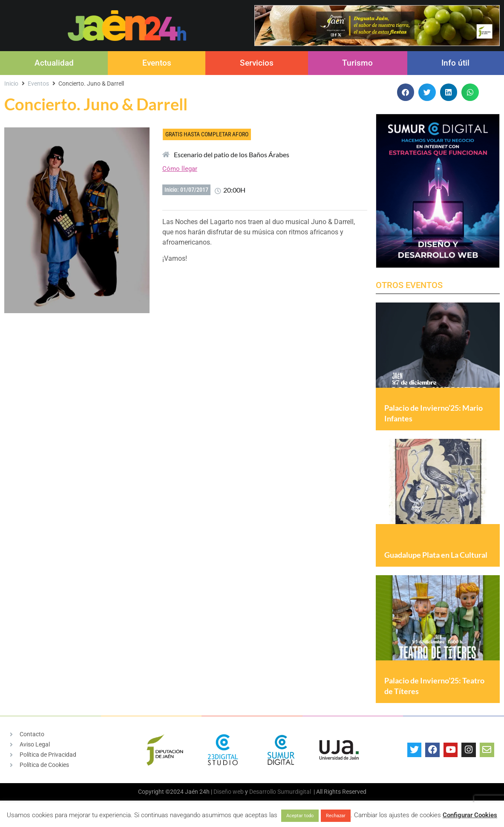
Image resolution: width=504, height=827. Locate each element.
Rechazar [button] (336, 816)
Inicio (11, 84)
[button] (406, 92)
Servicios (257, 63)
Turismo (357, 63)
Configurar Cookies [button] (470, 815)
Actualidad (54, 63)
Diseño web (229, 792)
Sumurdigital (294, 792)
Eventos (157, 63)
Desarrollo (263, 792)
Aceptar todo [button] (300, 816)
